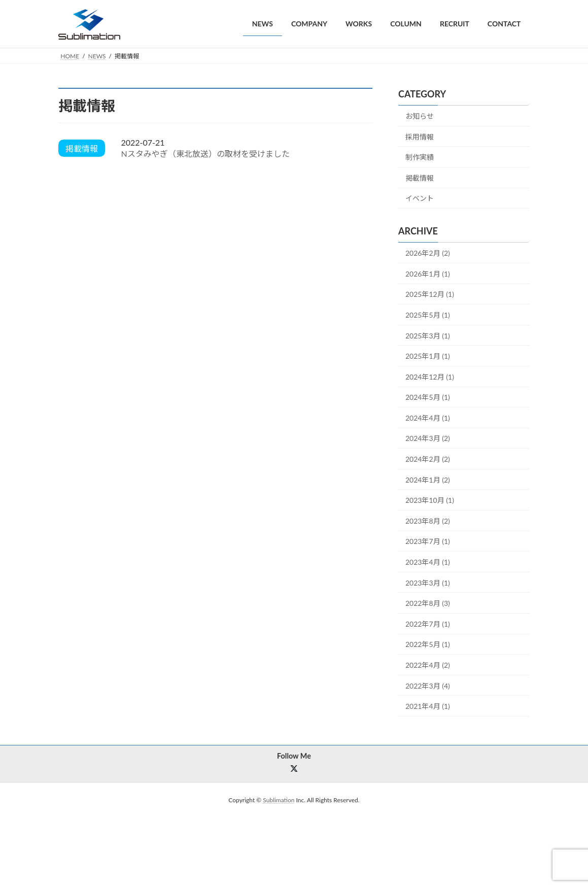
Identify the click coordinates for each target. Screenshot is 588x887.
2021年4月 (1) (428, 706)
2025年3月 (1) (428, 335)
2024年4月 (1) (428, 417)
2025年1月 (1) (428, 356)
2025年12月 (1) (430, 294)
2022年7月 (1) (428, 623)
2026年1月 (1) (428, 273)
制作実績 (420, 157)
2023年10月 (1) (430, 500)
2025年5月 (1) (428, 315)
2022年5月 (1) (428, 644)
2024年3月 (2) (428, 438)
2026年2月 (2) (428, 253)
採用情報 (420, 136)
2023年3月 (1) (428, 582)
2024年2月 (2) (428, 459)
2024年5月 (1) (428, 397)
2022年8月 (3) (428, 603)
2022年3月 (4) (428, 685)
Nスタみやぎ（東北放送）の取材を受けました (205, 153)
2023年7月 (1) (428, 541)
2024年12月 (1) (430, 376)
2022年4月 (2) (428, 665)
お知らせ (420, 116)
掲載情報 (420, 177)
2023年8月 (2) (428, 520)
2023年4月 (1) (428, 562)
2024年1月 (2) (428, 479)
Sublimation (279, 800)
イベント (420, 198)
